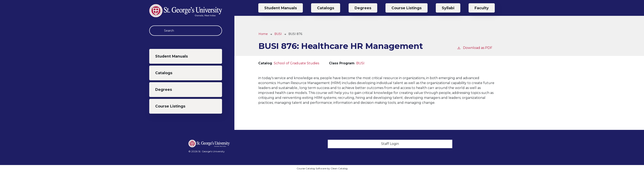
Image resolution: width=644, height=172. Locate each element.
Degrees (164, 89)
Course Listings (170, 106)
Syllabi (448, 8)
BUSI (278, 34)
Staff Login (390, 144)
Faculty (482, 8)
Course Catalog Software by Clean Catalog (322, 168)
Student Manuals (172, 56)
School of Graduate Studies (296, 63)
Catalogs (164, 73)
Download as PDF (475, 48)
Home (263, 34)
